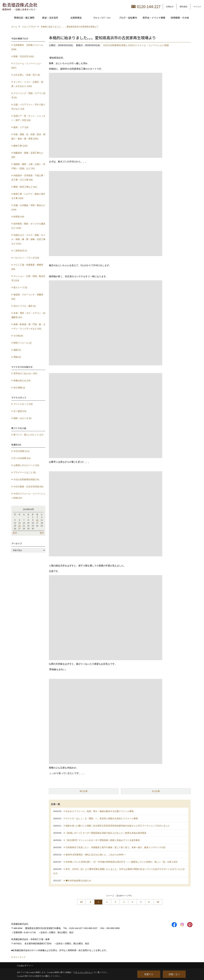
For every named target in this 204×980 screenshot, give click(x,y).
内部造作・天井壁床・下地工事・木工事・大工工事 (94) (28, 178)
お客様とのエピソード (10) (26, 465)
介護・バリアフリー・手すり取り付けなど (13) (28, 107)
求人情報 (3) (19, 388)
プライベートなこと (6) (25, 472)
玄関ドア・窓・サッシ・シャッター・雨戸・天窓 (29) (28, 118)
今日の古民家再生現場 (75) (26, 479)
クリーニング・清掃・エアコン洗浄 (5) (28, 95)
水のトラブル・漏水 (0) (25, 306)
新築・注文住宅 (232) (24, 56)
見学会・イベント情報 (154, 18)
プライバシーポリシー (83, 972)
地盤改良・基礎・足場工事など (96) (27, 155)
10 (37, 520)
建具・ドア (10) (21, 127)
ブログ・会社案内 (128, 18)
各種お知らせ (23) (22, 380)
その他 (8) (18, 336)
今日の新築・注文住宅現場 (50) (28, 487)
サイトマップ (19, 957)
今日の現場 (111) (22, 451)
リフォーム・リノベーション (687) (26, 66)
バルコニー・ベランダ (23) (26, 258)
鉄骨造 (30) (19, 217)
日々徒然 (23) (20, 411)
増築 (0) (17, 357)
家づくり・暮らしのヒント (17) (28, 435)
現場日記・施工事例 (24, 18)
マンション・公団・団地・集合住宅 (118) (28, 278)
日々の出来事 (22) (22, 458)
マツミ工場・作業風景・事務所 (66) (27, 267)
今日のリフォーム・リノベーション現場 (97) (28, 496)
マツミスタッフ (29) (23, 404)
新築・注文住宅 (50, 18)
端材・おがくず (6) (23, 418)
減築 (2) (17, 350)
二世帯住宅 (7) (20, 251)
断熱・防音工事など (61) (25, 187)
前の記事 (84, 791)
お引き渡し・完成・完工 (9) (27, 75)
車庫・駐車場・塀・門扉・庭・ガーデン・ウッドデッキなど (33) (28, 326)
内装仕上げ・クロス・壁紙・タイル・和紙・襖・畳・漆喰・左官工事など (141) (28, 239)
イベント (197, 7)
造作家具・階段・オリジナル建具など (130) (28, 226)
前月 (15, 533)
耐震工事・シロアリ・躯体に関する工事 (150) (28, 196)
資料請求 (183, 7)
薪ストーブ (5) (20, 287)
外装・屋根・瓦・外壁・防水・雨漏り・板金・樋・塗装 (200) (28, 136)
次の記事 (156, 791)
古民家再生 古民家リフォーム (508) (27, 47)
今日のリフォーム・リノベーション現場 (148, 45)
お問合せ (170, 7)
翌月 (42, 533)
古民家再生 (76, 18)
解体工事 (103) (20, 146)
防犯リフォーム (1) (23, 343)
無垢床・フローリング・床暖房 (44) (27, 297)
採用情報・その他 (180, 18)
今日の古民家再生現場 (114, 45)
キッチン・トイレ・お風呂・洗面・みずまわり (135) (27, 84)
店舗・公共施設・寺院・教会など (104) (28, 207)
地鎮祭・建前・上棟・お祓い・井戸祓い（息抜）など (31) (28, 166)
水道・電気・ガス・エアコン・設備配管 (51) (28, 315)
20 (19, 526)
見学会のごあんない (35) (25, 373)
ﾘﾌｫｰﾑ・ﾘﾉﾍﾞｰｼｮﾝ (102, 18)
